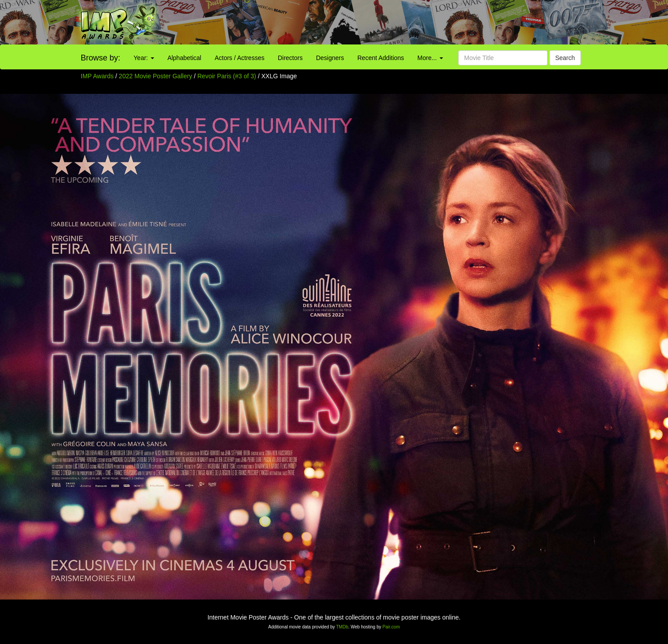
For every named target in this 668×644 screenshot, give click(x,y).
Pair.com (391, 627)
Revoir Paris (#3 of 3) (227, 76)
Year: (144, 58)
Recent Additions (381, 58)
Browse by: (101, 58)
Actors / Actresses (240, 58)
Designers (330, 58)
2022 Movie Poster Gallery (155, 76)
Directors (290, 58)
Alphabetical (184, 58)
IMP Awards (97, 76)
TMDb (342, 627)
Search (565, 58)
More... (430, 58)
